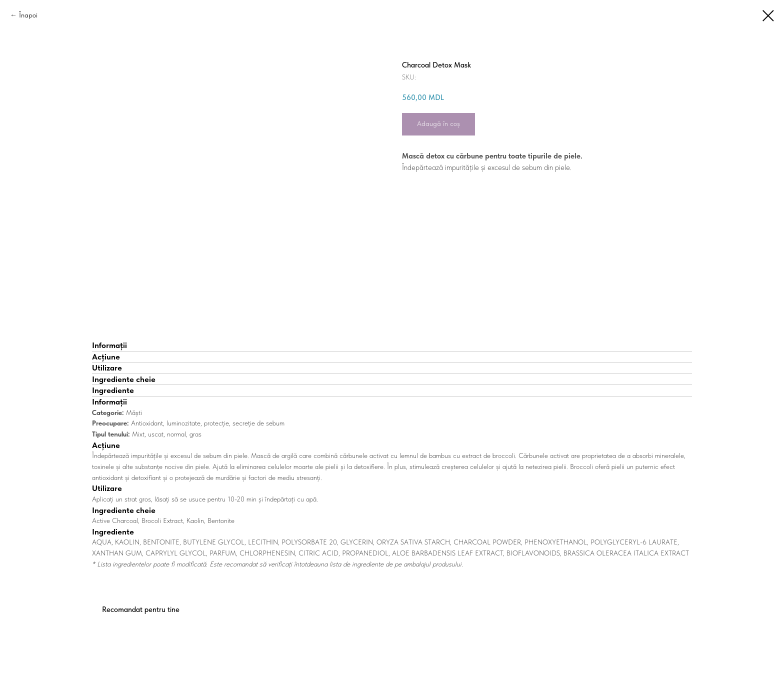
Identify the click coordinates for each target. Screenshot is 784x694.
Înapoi (28, 15)
